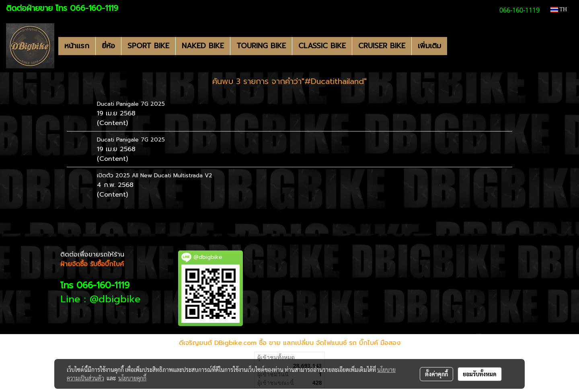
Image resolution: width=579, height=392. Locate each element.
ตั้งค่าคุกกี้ (436, 374)
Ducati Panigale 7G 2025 (131, 104)
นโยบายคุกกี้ (132, 378)
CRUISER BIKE (382, 46)
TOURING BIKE (261, 46)
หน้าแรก (77, 46)
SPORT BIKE (148, 46)
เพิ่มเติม (429, 46)
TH (559, 9)
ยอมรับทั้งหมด (480, 374)
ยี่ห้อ (108, 46)
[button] (454, 46)
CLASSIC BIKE (322, 46)
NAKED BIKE (203, 46)
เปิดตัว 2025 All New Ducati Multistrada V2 (155, 175)
